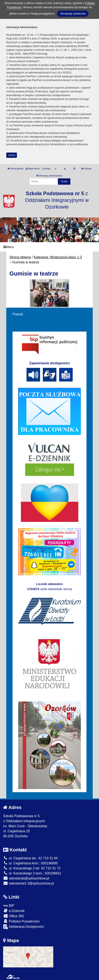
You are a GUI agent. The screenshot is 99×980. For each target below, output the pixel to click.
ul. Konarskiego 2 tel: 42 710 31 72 (32, 868)
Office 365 (14, 916)
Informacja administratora (50, 176)
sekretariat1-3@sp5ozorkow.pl (29, 883)
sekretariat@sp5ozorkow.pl (26, 878)
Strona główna (15, 169)
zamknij (12, 155)
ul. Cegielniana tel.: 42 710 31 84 (30, 858)
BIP (9, 906)
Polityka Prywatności (21, 921)
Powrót (18, 314)
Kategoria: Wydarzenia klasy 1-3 (58, 257)
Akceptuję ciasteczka (73, 14)
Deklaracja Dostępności (24, 927)
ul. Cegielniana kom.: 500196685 (30, 863)
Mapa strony (33, 169)
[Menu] (49, 247)
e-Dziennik (14, 911)
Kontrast (86, 169)
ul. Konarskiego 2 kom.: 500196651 (32, 873)
